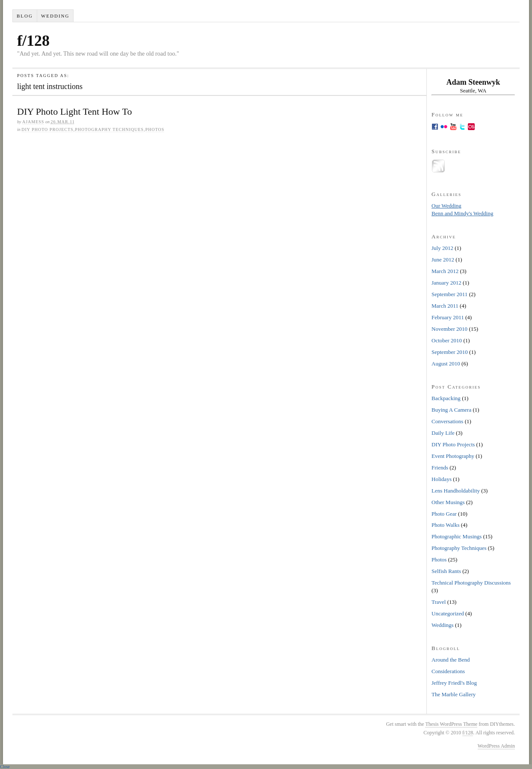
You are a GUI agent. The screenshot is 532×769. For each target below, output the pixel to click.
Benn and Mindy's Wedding (462, 213)
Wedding (55, 16)
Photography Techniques (109, 129)
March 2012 (445, 271)
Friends (440, 468)
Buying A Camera (451, 410)
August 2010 (446, 364)
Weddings (443, 625)
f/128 (33, 41)
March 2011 (445, 306)
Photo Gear (444, 514)
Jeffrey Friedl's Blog (454, 683)
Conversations (447, 421)
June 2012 (443, 260)
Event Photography (453, 456)
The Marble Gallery (454, 694)
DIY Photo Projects (47, 129)
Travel (439, 602)
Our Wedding (446, 206)
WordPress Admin (496, 746)
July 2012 (442, 248)
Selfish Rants (446, 571)
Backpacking (446, 398)
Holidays (442, 479)
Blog (25, 16)
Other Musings (448, 502)
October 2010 (447, 340)
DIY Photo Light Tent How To (74, 111)
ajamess (33, 122)
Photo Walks (446, 525)
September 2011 (449, 294)
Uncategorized (448, 613)
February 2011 (448, 317)
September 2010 (450, 352)
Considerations (448, 671)
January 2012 (446, 283)
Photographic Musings (457, 536)
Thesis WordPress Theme (451, 724)
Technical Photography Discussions (471, 583)
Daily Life (443, 433)
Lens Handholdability (456, 491)
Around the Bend (451, 660)
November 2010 (449, 329)
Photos (155, 129)
